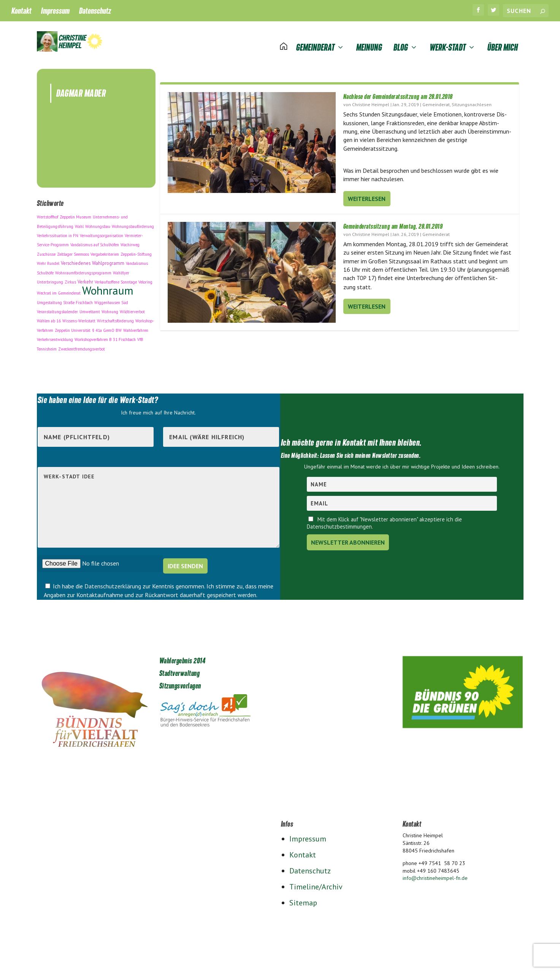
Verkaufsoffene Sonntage (116, 280)
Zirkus (70, 280)
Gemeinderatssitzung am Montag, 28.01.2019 (393, 224)
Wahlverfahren (136, 328)
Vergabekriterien (105, 252)
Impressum (55, 11)
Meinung (369, 39)
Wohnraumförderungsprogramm (83, 271)
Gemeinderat (315, 39)
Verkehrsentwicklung (55, 338)
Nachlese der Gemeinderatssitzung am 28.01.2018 (398, 95)
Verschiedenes (76, 261)
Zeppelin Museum (75, 215)
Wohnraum (108, 288)
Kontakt (21, 11)
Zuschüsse (46, 252)
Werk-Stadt (448, 39)
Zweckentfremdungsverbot (82, 347)
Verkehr (85, 280)
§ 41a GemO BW (107, 328)
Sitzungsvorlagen (180, 684)
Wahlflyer (121, 271)
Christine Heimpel (371, 103)
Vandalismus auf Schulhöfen (95, 243)
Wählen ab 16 (49, 319)
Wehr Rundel (48, 261)
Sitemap (303, 901)
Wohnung (110, 310)
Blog (401, 39)
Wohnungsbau (98, 225)
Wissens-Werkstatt (79, 319)
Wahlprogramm (108, 261)
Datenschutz (95, 11)
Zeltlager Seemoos (73, 252)
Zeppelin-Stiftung (136, 252)
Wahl (79, 225)
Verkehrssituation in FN (58, 234)
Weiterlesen (367, 197)
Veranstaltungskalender (57, 310)
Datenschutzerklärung (113, 585)
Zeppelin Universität (73, 328)
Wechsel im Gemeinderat (59, 291)
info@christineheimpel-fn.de (435, 876)
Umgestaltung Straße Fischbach (65, 301)
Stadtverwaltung (180, 671)
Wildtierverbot (132, 310)
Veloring (145, 280)
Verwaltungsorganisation (102, 234)
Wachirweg (130, 243)
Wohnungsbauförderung (133, 225)
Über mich (503, 39)
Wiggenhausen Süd (111, 301)
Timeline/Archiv (316, 885)
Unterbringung (50, 280)
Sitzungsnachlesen (472, 103)
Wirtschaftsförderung (115, 319)
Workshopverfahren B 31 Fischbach (105, 338)
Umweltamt (90, 310)
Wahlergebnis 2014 (182, 659)
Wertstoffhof (48, 215)
